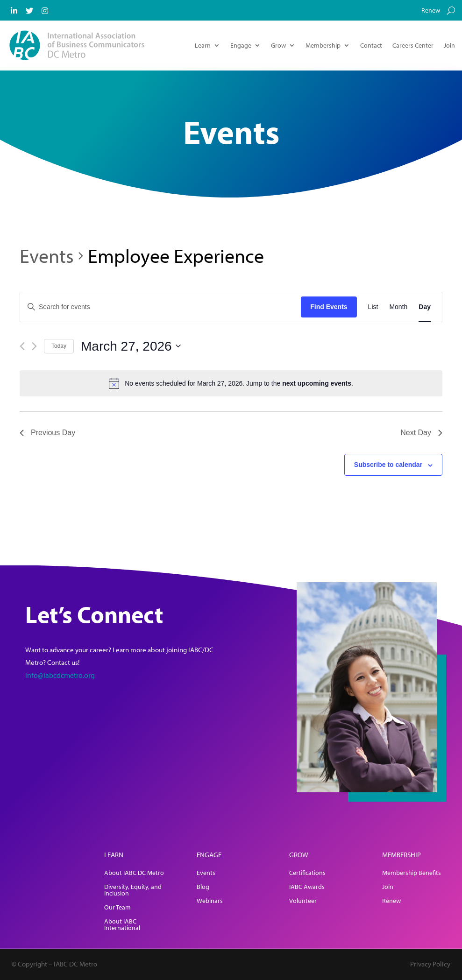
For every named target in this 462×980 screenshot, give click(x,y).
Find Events (329, 307)
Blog (203, 887)
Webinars (210, 901)
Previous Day (47, 433)
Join (449, 45)
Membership (323, 45)
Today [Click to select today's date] (59, 346)
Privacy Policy (430, 964)
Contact (371, 45)
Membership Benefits (412, 873)
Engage (241, 45)
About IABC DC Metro (134, 873)
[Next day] (34, 346)
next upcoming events (317, 383)
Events (47, 255)
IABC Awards (307, 887)
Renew (431, 11)
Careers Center (413, 45)
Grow (278, 45)
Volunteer (303, 901)
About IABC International (122, 925)
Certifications (307, 873)
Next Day (421, 433)
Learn (203, 45)
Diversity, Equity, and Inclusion (133, 890)
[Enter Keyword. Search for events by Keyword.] (160, 307)
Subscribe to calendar (388, 465)
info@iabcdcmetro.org (60, 675)
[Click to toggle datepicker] (131, 346)
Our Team (117, 908)
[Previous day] (22, 346)
